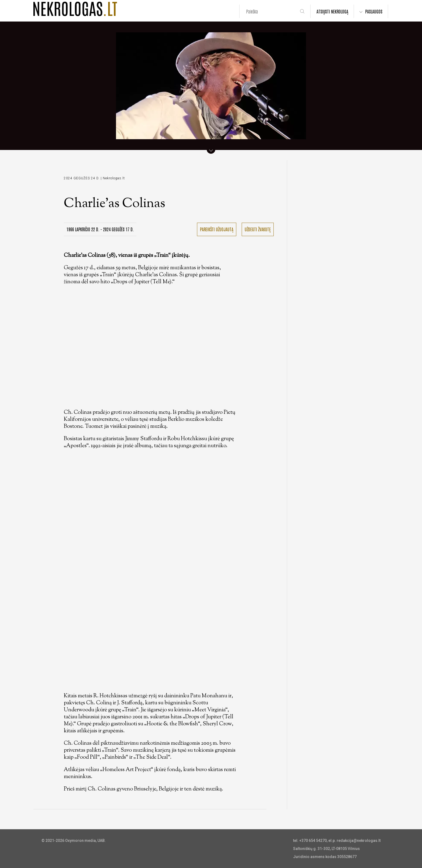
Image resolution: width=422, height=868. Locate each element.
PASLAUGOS (374, 11)
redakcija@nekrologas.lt (359, 841)
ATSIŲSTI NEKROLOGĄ (332, 11)
